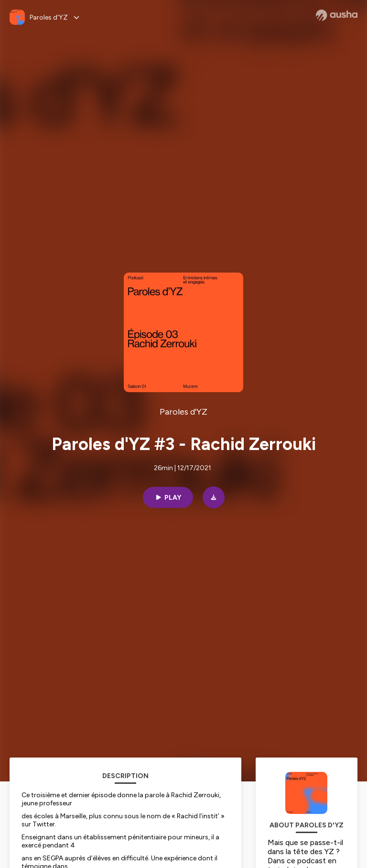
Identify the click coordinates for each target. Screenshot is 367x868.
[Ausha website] (337, 15)
